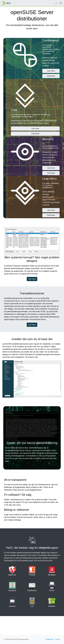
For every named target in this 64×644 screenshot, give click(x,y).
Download (51, 76)
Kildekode (50, 639)
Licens (57, 639)
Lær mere (51, 71)
